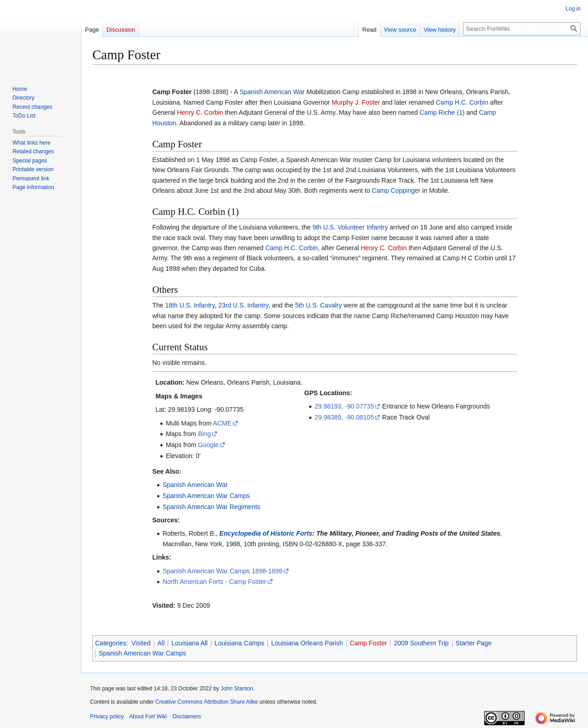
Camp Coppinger (396, 190)
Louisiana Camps (239, 643)
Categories (111, 643)
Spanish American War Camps (206, 496)
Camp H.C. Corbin (462, 102)
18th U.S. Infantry (190, 305)
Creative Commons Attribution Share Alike (206, 702)
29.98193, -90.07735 (344, 406)
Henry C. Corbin (200, 112)
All (161, 643)
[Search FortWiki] (522, 29)
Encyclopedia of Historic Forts (266, 533)
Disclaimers (187, 717)
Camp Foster (369, 643)
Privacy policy (107, 717)
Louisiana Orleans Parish (307, 643)
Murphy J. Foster (356, 102)
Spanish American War (272, 92)
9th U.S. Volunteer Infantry (350, 227)
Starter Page (474, 643)
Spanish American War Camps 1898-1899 (223, 571)
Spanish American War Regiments (212, 507)
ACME (222, 423)
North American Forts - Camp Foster (215, 582)
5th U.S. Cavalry (318, 305)
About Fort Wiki (148, 717)
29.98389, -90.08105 (344, 417)
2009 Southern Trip (421, 643)
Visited (141, 643)
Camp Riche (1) (442, 112)
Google (208, 445)
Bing (204, 434)
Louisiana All (189, 643)
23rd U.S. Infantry (243, 305)
